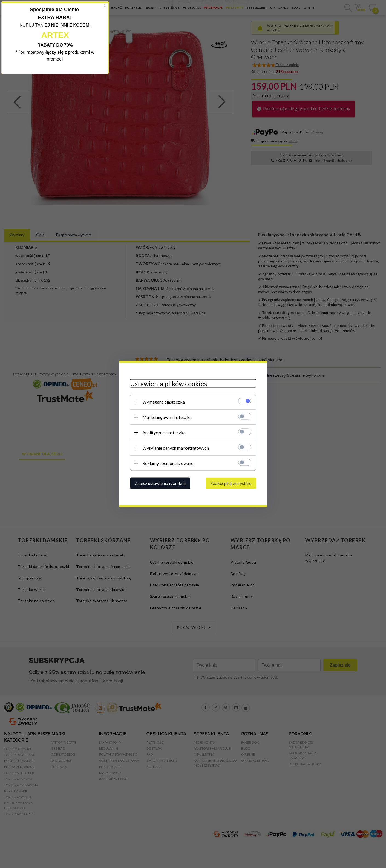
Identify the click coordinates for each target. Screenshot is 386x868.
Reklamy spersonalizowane (168, 463)
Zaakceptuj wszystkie (231, 483)
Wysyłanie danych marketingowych (176, 448)
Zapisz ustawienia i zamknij (160, 483)
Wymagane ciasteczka (164, 402)
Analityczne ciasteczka (164, 432)
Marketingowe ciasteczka (167, 417)
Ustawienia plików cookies (168, 383)
